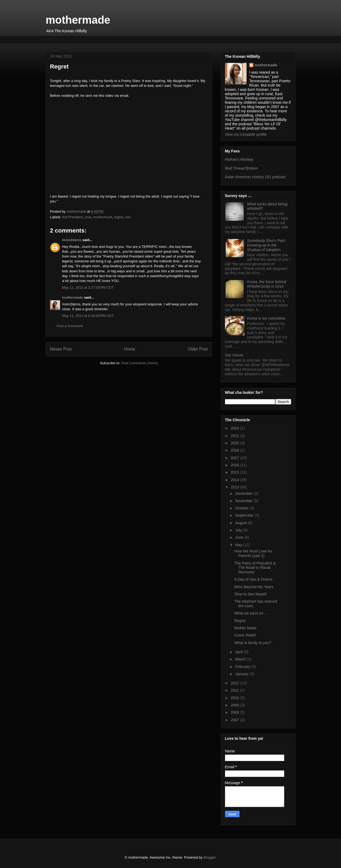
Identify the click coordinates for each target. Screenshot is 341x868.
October (242, 508)
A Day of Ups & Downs (253, 579)
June (240, 537)
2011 (235, 690)
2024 (235, 428)
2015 (235, 472)
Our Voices (234, 355)
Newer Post (61, 349)
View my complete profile (246, 134)
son (128, 217)
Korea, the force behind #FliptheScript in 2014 (267, 284)
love (88, 217)
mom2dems (72, 240)
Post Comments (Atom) (140, 363)
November (244, 501)
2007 (235, 720)
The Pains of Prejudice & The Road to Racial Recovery (255, 568)
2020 (235, 443)
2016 (235, 465)
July (239, 530)
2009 (235, 705)
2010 (235, 698)
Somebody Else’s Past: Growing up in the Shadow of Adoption (266, 245)
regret (118, 217)
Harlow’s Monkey (239, 159)
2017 (235, 458)
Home (130, 349)
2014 (235, 480)
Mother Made (245, 628)
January (242, 674)
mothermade (78, 20)
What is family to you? (253, 643)
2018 (235, 450)
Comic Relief (245, 635)
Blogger (209, 857)
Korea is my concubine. (267, 318)
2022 (235, 436)
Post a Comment (70, 326)
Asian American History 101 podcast (255, 177)
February (243, 667)
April (240, 652)
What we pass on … (251, 613)
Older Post (198, 349)
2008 (235, 712)
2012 (235, 683)
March (241, 659)
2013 (235, 487)
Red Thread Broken (241, 168)
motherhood (103, 217)
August (242, 523)
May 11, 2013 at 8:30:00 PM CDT (88, 316)
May (239, 545)
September (245, 515)
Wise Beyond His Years (254, 587)
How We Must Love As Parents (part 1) (253, 553)
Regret (240, 621)
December (244, 494)
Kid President (73, 217)
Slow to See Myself (250, 594)
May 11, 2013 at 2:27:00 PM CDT (88, 287)
